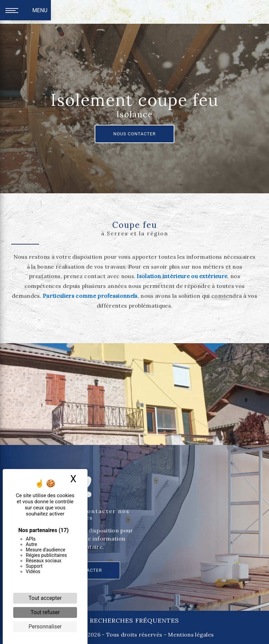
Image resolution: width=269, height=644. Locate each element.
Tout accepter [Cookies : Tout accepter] (45, 598)
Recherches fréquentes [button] (134, 620)
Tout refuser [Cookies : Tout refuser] (45, 612)
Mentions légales (190, 635)
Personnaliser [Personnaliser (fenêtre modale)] (45, 627)
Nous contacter (134, 134)
